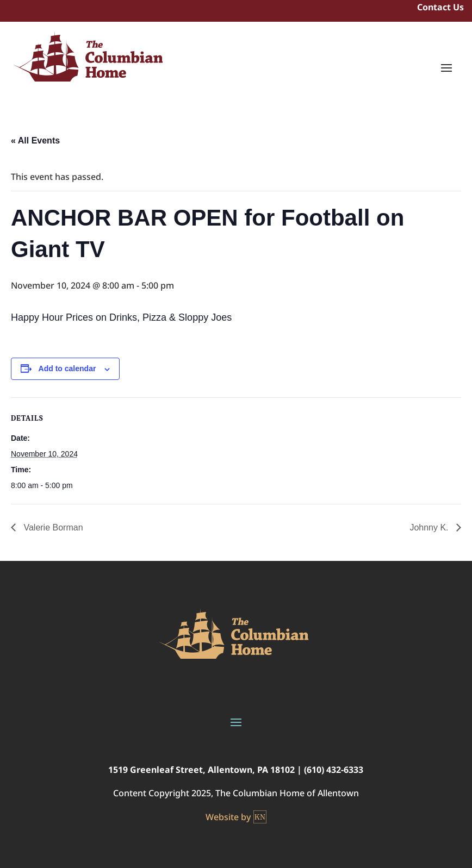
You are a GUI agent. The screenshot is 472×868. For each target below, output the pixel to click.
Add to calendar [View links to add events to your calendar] (67, 369)
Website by (236, 817)
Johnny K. (430, 527)
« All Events (35, 140)
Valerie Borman (52, 527)
